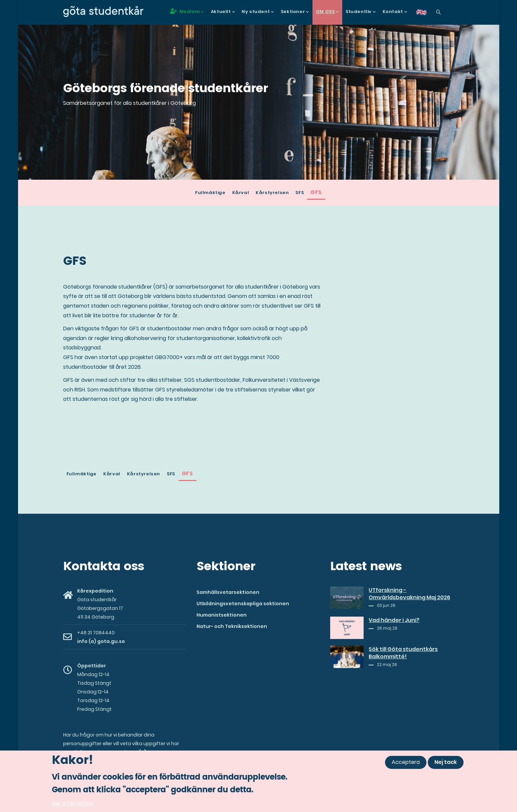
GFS (316, 192)
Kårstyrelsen (272, 193)
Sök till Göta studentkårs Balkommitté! (403, 653)
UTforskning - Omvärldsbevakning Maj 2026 (409, 594)
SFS (300, 193)
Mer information (73, 803)
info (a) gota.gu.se (101, 641)
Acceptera (406, 762)
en (425, 15)
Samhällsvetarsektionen (228, 592)
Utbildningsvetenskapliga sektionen (243, 604)
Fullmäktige (210, 193)
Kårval (241, 193)
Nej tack (446, 762)
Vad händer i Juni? (394, 620)
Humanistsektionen (222, 615)
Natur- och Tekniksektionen (232, 626)
